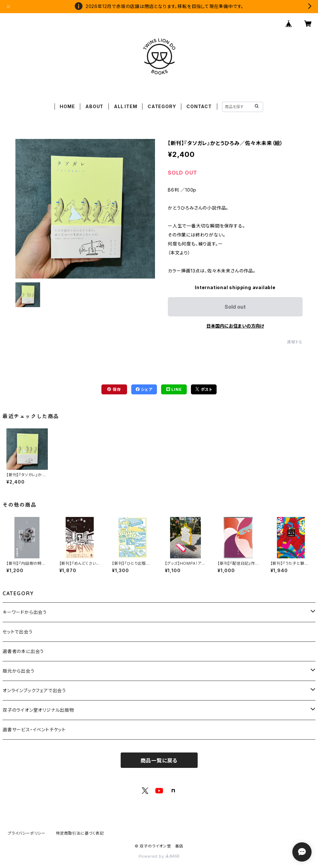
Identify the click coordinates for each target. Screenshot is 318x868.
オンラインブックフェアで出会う (34, 690)
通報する (295, 342)
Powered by (159, 856)
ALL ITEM (125, 106)
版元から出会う (19, 671)
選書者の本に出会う (23, 651)
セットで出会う (18, 632)
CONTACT (199, 106)
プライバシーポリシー (27, 833)
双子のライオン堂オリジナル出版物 (38, 710)
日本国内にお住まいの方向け (235, 326)
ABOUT (94, 106)
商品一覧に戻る (159, 761)
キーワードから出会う (25, 612)
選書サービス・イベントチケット (34, 730)
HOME (67, 106)
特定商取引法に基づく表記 (80, 833)
